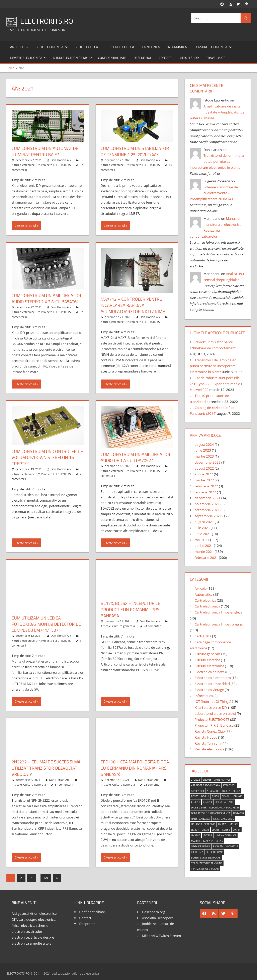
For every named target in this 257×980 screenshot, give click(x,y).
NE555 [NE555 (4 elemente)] (219, 841)
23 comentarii (153, 785)
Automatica (204, 594)
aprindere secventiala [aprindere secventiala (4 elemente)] (205, 785)
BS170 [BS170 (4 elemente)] (215, 796)
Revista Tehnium (208, 743)
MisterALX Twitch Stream (161, 936)
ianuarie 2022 (205, 492)
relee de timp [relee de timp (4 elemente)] (214, 852)
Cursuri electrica (120, 47)
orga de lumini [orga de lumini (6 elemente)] (201, 846)
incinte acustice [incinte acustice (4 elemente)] (223, 819)
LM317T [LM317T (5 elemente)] (233, 824)
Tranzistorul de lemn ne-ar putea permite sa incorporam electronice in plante (217, 161)
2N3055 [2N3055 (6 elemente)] (207, 780)
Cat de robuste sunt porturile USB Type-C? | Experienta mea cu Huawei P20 (216, 384)
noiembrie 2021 (207, 504)
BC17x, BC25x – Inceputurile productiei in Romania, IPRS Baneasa (130, 609)
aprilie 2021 (204, 546)
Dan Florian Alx (61, 160)
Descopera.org (153, 912)
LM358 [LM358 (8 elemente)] (216, 830)
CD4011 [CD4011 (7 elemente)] (226, 796)
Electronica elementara (213, 678)
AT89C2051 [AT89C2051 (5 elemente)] (229, 785)
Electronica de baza (210, 672)
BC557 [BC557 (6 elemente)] (195, 796)
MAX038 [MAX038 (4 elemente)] (196, 841)
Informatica (177, 47)
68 (46, 878)
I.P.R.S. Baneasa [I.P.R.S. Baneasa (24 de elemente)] (200, 819)
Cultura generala (124, 626)
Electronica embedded (212, 684)
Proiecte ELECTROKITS (56, 165)
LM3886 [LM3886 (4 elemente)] (196, 835)
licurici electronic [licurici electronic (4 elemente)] (203, 824)
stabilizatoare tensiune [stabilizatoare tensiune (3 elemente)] (207, 863)
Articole (19, 47)
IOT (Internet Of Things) (213, 701)
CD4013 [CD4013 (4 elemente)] (238, 796)
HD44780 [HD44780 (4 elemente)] (238, 813)
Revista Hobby (206, 737)
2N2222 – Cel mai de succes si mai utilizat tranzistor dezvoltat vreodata (47, 768)
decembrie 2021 (208, 498)
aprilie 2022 (204, 474)
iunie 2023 (203, 450)
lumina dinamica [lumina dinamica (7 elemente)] (226, 835)
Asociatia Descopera (158, 918)
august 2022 (204, 468)
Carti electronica (51, 47)
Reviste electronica (28, 58)
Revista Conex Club (210, 731)
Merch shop (189, 58)
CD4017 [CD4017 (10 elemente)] (196, 802)
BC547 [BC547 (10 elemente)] (236, 791)
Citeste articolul (25, 226)
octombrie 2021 (207, 510)
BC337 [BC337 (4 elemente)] (226, 791)
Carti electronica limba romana (219, 624)
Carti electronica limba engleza (219, 612)
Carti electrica (86, 47)
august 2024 (204, 444)
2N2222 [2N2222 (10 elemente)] (195, 780)
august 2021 (204, 522)
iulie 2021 (202, 528)
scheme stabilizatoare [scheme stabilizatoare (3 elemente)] (206, 858)
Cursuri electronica (213, 47)
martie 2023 (204, 456)
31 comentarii (64, 785)
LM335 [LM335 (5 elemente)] (205, 830)
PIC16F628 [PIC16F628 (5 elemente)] (232, 846)
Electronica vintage (209, 690)
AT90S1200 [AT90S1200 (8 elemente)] (197, 791)
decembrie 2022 (208, 462)
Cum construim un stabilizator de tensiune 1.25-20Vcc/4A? (135, 151)
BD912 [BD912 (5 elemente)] (205, 796)
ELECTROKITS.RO (47, 21)
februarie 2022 (206, 486)
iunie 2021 (203, 534)
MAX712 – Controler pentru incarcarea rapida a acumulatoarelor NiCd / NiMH (133, 305)
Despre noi (142, 58)
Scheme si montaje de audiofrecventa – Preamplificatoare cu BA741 (214, 193)
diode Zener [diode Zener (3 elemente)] (199, 808)
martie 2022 (204, 480)
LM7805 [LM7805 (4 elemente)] (207, 835)
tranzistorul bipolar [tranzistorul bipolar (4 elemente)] (205, 869)
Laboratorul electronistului (215, 713)
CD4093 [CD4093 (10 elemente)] (207, 802)
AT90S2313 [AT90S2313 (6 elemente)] (213, 791)
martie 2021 (204, 552)
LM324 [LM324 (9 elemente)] (195, 830)
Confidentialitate (112, 58)
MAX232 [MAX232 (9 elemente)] (208, 841)
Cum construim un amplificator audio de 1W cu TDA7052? (135, 457)
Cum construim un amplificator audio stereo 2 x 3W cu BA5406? (46, 299)
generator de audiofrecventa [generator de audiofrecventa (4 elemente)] (211, 813)
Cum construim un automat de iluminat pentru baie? (45, 151)
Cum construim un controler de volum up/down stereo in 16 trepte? (47, 458)
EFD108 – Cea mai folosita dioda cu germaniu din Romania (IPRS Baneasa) (135, 768)
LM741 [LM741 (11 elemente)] (237, 830)
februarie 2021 (206, 558)
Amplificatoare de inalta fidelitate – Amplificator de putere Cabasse (217, 112)
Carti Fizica (151, 47)
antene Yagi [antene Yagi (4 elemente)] (222, 780)
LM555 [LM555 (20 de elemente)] (226, 830)
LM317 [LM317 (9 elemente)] (222, 824)
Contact (165, 58)
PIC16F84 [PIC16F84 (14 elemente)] (218, 846)
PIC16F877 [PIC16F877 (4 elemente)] (197, 852)
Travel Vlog (216, 58)
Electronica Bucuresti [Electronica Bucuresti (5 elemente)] (224, 808)
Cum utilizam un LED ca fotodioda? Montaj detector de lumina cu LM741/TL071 (46, 624)
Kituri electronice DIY (72, 58)
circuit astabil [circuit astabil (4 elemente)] (224, 802)
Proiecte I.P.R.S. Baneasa (214, 725)
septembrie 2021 (208, 516)
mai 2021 (202, 540)
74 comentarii (153, 626)
